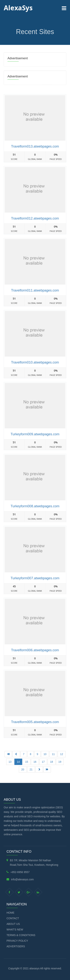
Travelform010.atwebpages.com (35, 362)
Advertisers (16, 946)
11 (53, 754)
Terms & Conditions (21, 935)
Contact (13, 918)
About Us (13, 924)
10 (45, 754)
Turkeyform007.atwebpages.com (35, 578)
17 (43, 762)
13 (10, 762)
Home (10, 913)
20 (23, 769)
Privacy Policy (17, 941)
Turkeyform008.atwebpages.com (35, 506)
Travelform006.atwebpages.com (35, 650)
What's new (15, 930)
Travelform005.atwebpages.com (35, 722)
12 (62, 754)
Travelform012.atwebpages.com (35, 218)
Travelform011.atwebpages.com (35, 290)
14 (18, 762)
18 (52, 762)
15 (27, 762)
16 (35, 762)
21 (31, 769)
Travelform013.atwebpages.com (35, 146)
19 (60, 762)
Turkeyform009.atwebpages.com (35, 434)
